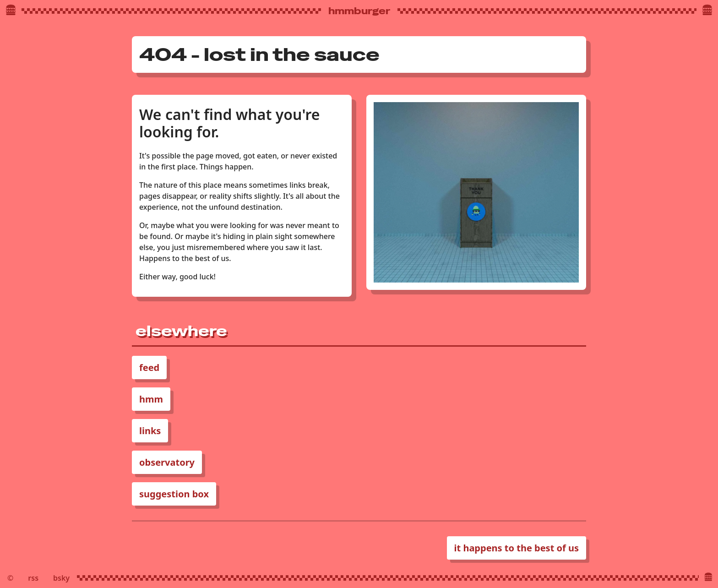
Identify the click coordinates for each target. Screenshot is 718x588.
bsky (61, 578)
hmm (151, 399)
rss (33, 578)
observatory (167, 462)
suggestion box (174, 494)
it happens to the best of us (517, 548)
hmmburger (359, 11)
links (150, 431)
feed (149, 367)
